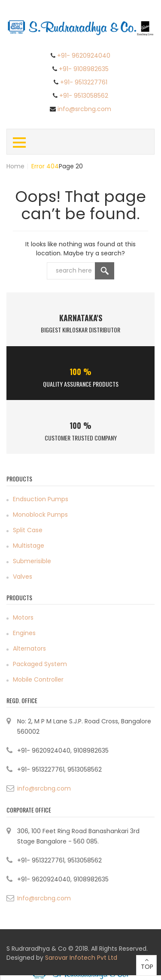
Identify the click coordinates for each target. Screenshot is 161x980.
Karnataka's (81, 318)
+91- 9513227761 (84, 82)
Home (15, 166)
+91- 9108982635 (84, 69)
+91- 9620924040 (84, 56)
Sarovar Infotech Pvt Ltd (81, 958)
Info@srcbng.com (44, 898)
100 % (80, 372)
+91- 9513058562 (84, 96)
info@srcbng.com (84, 109)
